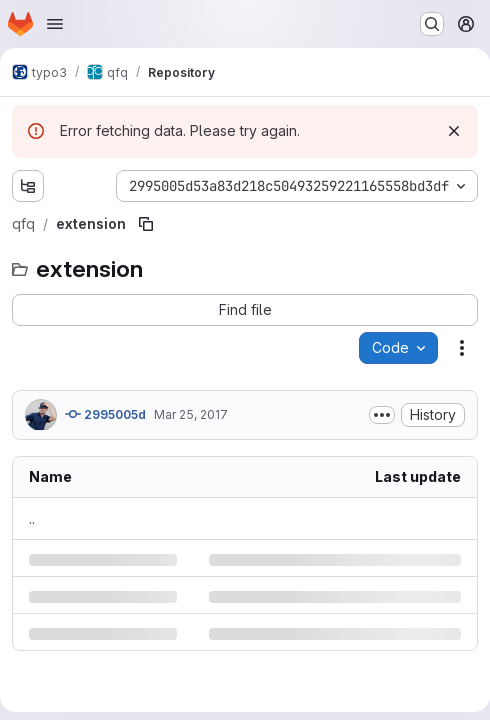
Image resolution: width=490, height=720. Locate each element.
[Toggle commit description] (382, 415)
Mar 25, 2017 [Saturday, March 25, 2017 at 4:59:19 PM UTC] (191, 414)
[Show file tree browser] (28, 186)
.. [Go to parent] (32, 518)
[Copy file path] (146, 224)
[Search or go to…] (432, 24)
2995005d (105, 414)
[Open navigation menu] (55, 24)
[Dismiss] (454, 131)
